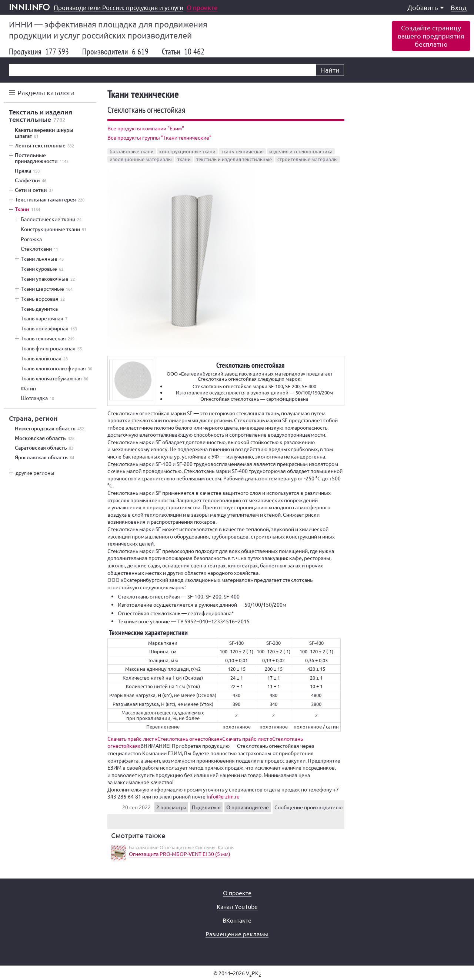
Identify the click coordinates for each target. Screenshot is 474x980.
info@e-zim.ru (223, 796)
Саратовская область (44, 448)
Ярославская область (44, 457)
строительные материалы (308, 159)
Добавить (426, 7)
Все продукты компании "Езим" (146, 128)
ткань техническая (242, 151)
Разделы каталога (46, 92)
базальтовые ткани (132, 151)
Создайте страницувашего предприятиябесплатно (431, 36)
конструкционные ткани (187, 151)
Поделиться (206, 807)
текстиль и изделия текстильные (234, 159)
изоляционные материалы (141, 159)
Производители (115, 51)
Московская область (45, 438)
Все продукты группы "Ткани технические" (159, 137)
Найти (330, 70)
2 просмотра (171, 807)
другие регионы (35, 473)
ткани (184, 159)
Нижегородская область (49, 429)
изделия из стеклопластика (301, 151)
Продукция (39, 51)
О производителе (248, 807)
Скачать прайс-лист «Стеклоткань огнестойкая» (165, 739)
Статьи (183, 51)
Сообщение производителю (308, 807)
